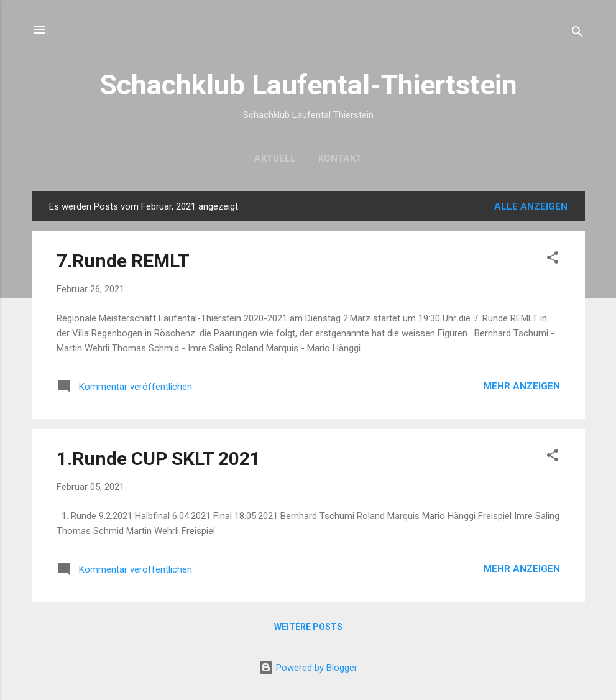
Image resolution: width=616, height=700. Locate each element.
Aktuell (275, 159)
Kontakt (340, 159)
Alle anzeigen (531, 206)
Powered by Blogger (308, 668)
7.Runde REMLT (123, 261)
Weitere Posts (308, 627)
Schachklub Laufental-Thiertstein (308, 85)
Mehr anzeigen (522, 386)
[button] (553, 260)
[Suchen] (577, 34)
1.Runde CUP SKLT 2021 (159, 458)
